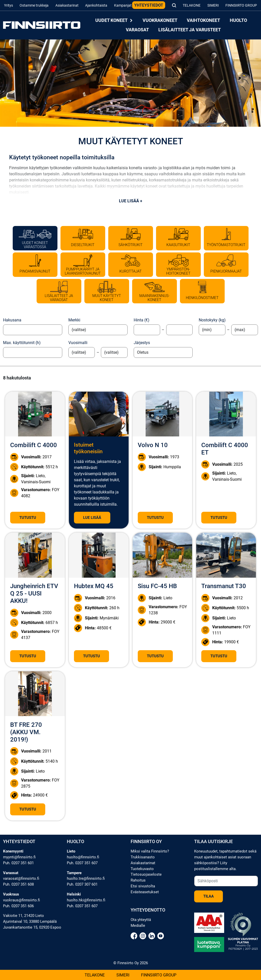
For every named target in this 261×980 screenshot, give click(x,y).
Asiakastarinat (67, 5)
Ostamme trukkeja (34, 5)
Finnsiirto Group (241, 5)
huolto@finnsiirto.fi (83, 857)
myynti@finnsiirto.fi (19, 857)
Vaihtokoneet (203, 20)
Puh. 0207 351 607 (82, 863)
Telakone (192, 5)
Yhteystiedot (149, 5)
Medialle (138, 926)
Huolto (238, 20)
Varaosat (137, 30)
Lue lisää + (131, 201)
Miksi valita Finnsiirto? (150, 851)
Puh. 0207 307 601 (82, 884)
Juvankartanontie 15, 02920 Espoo (32, 927)
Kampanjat (123, 5)
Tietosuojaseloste (146, 874)
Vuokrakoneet (160, 20)
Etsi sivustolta (143, 886)
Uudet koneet (114, 20)
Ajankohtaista (96, 5)
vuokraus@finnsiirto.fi (21, 900)
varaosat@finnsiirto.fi (21, 878)
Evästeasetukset (145, 892)
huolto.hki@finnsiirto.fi (86, 900)
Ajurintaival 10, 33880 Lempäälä (30, 921)
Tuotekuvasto (142, 869)
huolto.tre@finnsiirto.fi (86, 878)
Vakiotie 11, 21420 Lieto (24, 916)
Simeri (213, 5)
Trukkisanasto (143, 857)
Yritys (9, 5)
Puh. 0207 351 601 (18, 863)
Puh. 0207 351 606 (18, 906)
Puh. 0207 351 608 (18, 884)
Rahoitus (138, 880)
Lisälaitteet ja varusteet (190, 30)
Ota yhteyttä (141, 920)
